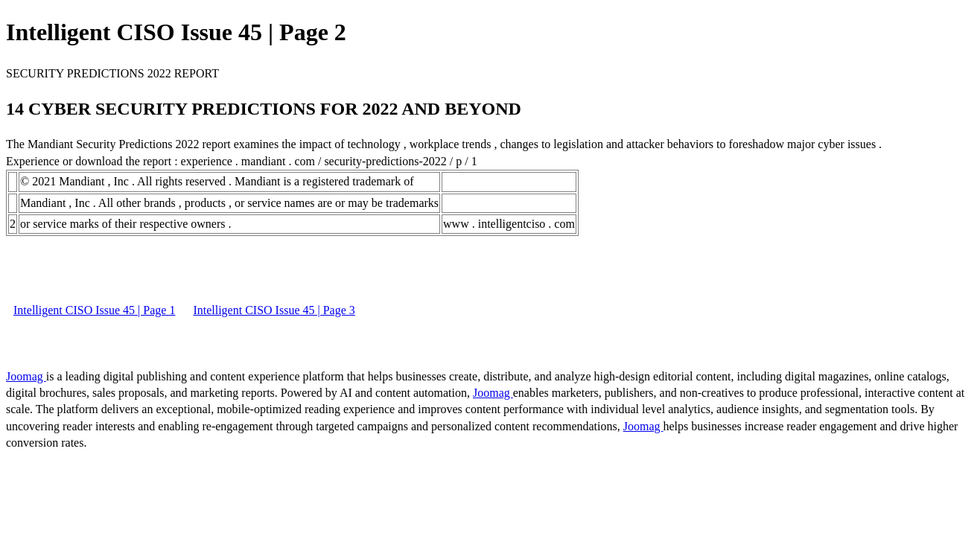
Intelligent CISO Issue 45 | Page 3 (274, 310)
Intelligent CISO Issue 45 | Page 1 (94, 310)
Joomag (26, 376)
